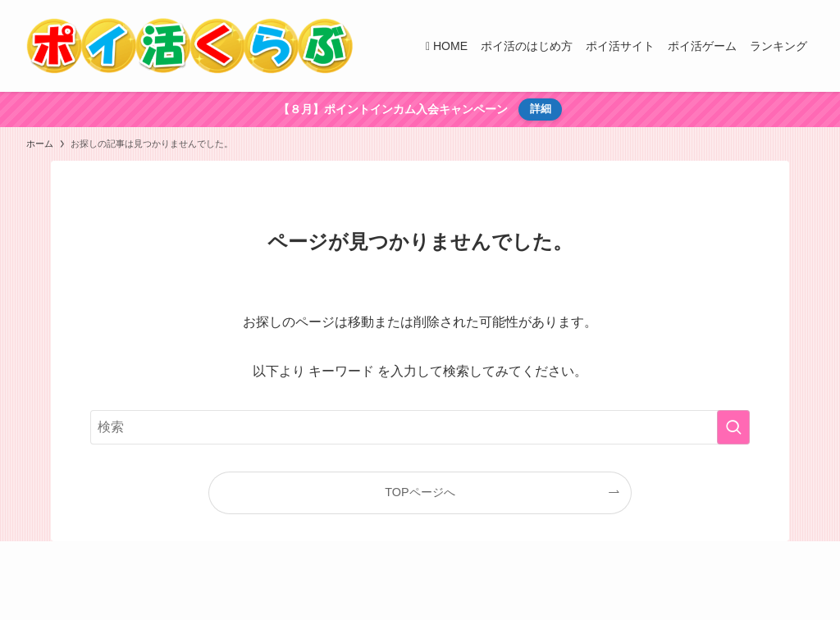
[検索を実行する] (733, 427)
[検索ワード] (420, 427)
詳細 (541, 109)
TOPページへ (420, 492)
